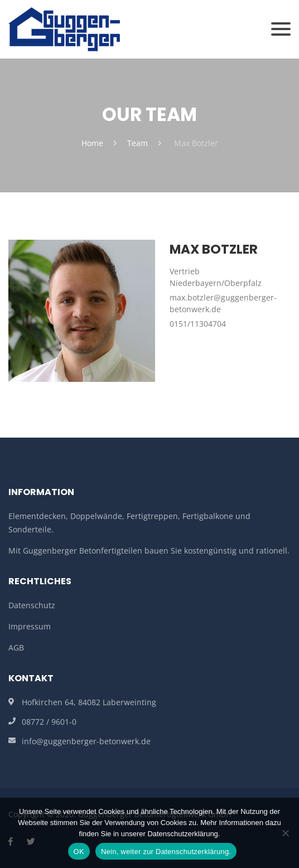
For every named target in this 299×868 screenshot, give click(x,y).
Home (92, 143)
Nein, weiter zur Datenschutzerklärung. (166, 852)
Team (138, 143)
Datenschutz (32, 605)
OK (79, 852)
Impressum (30, 626)
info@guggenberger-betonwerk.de (86, 741)
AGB (16, 648)
